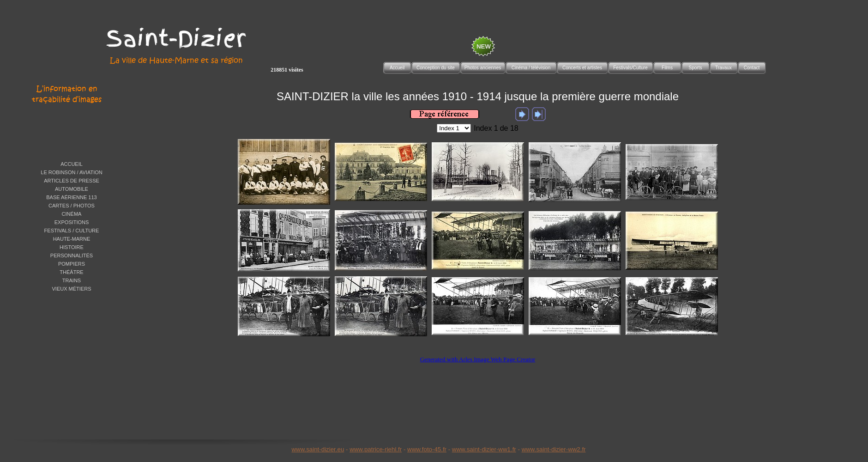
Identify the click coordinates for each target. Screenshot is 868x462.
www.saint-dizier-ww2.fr (554, 449)
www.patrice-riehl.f (375, 449)
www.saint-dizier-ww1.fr (484, 449)
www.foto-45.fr (427, 449)
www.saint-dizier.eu (318, 449)
